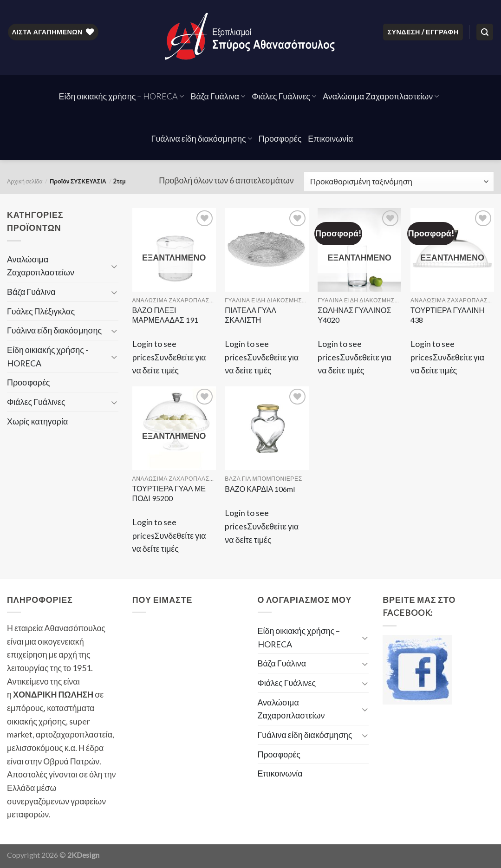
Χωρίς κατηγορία (37, 421)
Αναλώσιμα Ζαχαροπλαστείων (381, 96)
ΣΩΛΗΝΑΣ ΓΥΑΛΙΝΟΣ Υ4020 (354, 315)
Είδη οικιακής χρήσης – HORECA (122, 96)
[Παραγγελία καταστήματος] (399, 182)
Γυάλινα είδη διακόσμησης (202, 138)
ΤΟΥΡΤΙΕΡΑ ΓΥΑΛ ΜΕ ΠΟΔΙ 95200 (169, 493)
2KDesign (83, 855)
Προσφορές (280, 138)
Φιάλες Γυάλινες (284, 96)
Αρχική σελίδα (25, 181)
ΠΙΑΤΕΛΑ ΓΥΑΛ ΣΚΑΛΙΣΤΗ (250, 315)
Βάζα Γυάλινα (218, 96)
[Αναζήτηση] (485, 32)
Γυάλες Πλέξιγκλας (41, 311)
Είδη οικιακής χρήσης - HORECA (48, 356)
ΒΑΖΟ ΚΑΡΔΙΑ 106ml (260, 489)
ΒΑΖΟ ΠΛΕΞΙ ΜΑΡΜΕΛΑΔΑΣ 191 (165, 315)
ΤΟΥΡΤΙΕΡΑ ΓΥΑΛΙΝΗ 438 (447, 315)
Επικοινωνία (330, 138)
